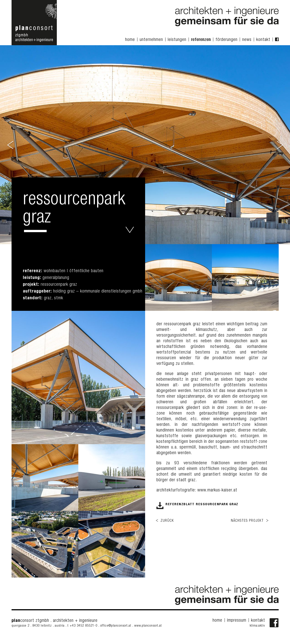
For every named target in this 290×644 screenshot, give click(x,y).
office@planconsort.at (116, 626)
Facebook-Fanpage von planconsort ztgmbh (274, 623)
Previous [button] (11, 145)
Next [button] (279, 145)
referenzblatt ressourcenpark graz (202, 504)
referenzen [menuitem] (201, 40)
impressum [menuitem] (237, 621)
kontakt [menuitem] (263, 40)
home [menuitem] (130, 40)
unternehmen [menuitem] (151, 40)
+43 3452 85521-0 (84, 626)
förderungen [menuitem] (226, 40)
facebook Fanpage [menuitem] (277, 39)
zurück (167, 521)
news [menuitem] (247, 40)
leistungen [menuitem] (177, 40)
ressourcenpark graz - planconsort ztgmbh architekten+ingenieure (130, 230)
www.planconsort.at (148, 626)
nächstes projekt (247, 521)
